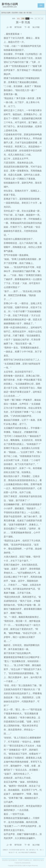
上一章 (9, 27)
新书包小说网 (6, 13)
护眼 (23, 19)
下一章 (27, 27)
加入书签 (36, 27)
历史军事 (15, 13)
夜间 (27, 19)
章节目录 (18, 27)
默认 (19, 19)
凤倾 (21, 13)
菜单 (41, 5)
